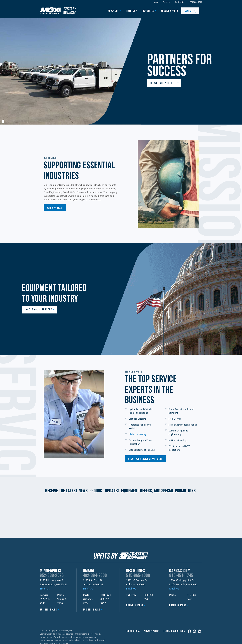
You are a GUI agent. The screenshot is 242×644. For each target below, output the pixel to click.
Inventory (131, 11)
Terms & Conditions (174, 631)
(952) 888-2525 (196, 2)
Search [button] (190, 11)
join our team (55, 208)
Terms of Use (133, 631)
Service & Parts (170, 11)
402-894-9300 (95, 576)
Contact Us (179, 2)
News (155, 2)
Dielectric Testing (137, 434)
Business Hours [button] (48, 610)
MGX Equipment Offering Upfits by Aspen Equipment (58, 11)
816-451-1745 (181, 576)
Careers (166, 2)
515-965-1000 (138, 576)
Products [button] (113, 11)
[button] (164, 83)
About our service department (145, 459)
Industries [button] (148, 11)
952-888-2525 (52, 576)
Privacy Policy (152, 631)
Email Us (45, 589)
